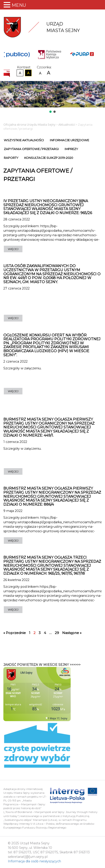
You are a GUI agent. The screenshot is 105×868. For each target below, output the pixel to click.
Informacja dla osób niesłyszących (34, 861)
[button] (50, 112)
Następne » (72, 633)
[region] (52, 97)
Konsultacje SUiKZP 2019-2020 (49, 158)
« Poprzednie (15, 633)
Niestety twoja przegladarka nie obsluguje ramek (48, 694)
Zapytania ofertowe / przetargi (31, 149)
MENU (19, 5)
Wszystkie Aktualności (24, 140)
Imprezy (71, 149)
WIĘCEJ (13, 249)
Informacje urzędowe (69, 140)
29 (57, 633)
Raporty (11, 158)
